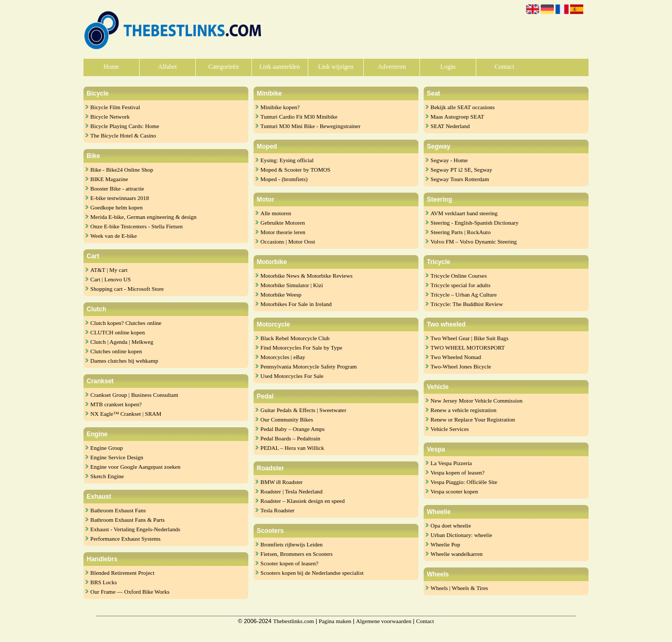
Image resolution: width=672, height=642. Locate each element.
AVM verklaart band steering (464, 213)
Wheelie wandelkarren (456, 554)
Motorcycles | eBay (283, 357)
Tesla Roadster (277, 510)
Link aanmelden (280, 67)
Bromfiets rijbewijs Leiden (292, 544)
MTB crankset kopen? (116, 404)
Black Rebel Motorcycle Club (295, 338)
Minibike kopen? (280, 107)
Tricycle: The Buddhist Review (467, 304)
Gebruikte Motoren (283, 223)
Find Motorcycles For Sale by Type (301, 348)
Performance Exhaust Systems (125, 539)
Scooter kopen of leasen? (289, 563)
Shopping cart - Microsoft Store (127, 289)
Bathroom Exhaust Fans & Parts (128, 520)
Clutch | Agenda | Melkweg (122, 342)
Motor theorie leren (283, 232)
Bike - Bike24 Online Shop (122, 170)
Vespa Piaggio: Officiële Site (464, 482)
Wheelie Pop (445, 544)
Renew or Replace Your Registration (473, 419)
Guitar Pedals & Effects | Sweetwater (303, 410)
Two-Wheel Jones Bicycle (461, 366)
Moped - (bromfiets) (284, 179)
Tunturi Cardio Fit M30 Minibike (299, 117)
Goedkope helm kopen (117, 207)
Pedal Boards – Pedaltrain (290, 438)
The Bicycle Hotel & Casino (123, 135)
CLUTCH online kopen (118, 332)
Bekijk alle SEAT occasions (463, 107)
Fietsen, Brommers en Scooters (296, 554)
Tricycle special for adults (460, 285)
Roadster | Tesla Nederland (291, 491)
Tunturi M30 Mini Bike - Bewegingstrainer (311, 126)
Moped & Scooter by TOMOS (295, 170)
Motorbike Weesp (281, 294)
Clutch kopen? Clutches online (126, 323)
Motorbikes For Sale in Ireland (296, 304)
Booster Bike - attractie (117, 188)
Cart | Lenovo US (111, 279)
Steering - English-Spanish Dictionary (475, 223)
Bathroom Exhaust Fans (118, 510)
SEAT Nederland (450, 126)
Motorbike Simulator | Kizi (292, 285)
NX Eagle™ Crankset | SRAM (126, 414)
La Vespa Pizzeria (451, 463)
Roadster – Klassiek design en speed (302, 501)
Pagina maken (335, 621)
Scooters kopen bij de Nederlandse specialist (312, 573)
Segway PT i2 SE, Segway (461, 170)
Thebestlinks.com (293, 621)
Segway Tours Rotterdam (460, 179)
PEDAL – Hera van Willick (292, 448)
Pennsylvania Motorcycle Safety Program (309, 366)
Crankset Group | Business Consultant (134, 395)
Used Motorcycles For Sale (292, 376)
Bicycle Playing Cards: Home (125, 126)
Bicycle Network (110, 117)
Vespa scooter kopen (454, 491)
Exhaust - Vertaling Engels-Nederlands (135, 529)
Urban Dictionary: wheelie (461, 535)
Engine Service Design (117, 457)
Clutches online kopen (116, 351)
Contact (504, 67)
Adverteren (392, 67)
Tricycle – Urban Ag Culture (464, 294)
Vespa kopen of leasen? (458, 472)
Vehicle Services (450, 429)
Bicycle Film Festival (115, 107)
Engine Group (107, 448)
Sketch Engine (107, 476)
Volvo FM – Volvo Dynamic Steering (474, 241)
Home (111, 67)
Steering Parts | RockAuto (460, 232)
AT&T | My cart (109, 270)
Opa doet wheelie (451, 525)
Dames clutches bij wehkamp (124, 361)
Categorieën (224, 67)
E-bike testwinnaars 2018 (120, 198)
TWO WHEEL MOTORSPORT (468, 348)
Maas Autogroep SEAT (457, 117)
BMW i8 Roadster (281, 482)
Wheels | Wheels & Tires (459, 588)
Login (448, 67)
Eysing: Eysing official (287, 160)
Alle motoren (276, 213)
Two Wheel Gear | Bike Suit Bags (469, 338)
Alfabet (167, 67)
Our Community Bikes (287, 419)
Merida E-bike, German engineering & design (143, 217)
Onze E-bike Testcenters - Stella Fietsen (136, 226)
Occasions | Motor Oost (288, 241)
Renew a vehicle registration (464, 410)
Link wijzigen (336, 67)
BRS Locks (103, 582)
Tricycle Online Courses (459, 276)
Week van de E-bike (114, 236)
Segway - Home (449, 160)
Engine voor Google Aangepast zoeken (135, 467)
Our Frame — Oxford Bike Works (130, 592)
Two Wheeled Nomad (456, 357)
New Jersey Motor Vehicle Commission (476, 401)
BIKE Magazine (109, 179)
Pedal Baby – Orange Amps (292, 429)
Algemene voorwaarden (384, 621)
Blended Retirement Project (122, 573)
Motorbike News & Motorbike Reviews (306, 276)
